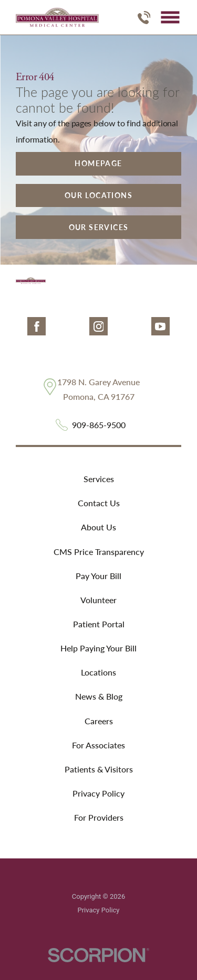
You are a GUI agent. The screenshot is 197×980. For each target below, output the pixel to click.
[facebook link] (37, 326)
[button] (170, 18)
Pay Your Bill (98, 576)
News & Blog (99, 696)
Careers (99, 721)
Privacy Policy (98, 793)
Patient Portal (99, 624)
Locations (98, 672)
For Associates (98, 745)
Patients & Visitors (99, 769)
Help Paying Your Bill (98, 648)
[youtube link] (160, 326)
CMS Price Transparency (99, 552)
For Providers (99, 817)
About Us (98, 527)
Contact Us (99, 503)
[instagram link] (98, 326)
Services (99, 479)
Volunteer (98, 600)
